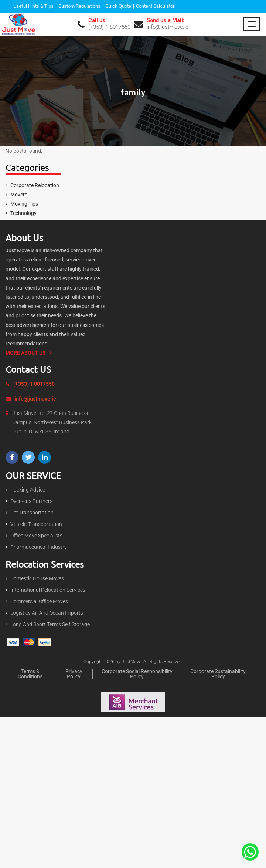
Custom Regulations (79, 6)
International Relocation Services (48, 590)
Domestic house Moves (37, 578)
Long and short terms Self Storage (50, 624)
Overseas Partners (31, 501)
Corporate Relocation (35, 185)
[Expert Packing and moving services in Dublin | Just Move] (18, 24)
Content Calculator (155, 6)
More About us (26, 353)
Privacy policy (74, 674)
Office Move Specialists (36, 536)
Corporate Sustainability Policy (218, 674)
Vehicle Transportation (36, 524)
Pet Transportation (32, 513)
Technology (23, 213)
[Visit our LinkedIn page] (45, 457)
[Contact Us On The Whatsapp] (250, 851)
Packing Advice (28, 490)
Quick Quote (118, 6)
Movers (19, 195)
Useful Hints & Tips (33, 6)
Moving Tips (24, 204)
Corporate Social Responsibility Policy (137, 674)
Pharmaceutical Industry (39, 547)
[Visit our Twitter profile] (28, 457)
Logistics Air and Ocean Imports (47, 613)
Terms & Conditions (30, 674)
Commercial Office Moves (39, 601)
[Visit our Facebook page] (12, 457)
